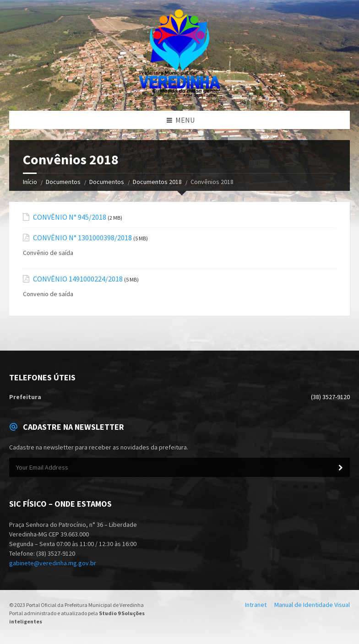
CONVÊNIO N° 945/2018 (70, 217)
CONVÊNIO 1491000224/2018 (78, 279)
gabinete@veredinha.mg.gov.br (53, 563)
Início (30, 182)
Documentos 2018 (157, 182)
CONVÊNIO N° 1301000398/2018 (82, 238)
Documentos (63, 182)
